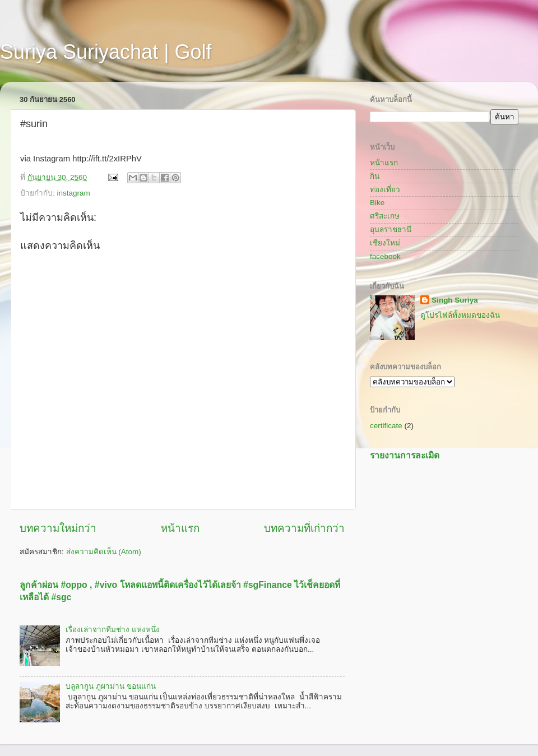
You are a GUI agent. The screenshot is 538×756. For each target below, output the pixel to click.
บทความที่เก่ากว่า (304, 528)
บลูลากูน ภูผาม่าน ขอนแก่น (111, 686)
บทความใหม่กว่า (58, 528)
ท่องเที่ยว (385, 190)
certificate (386, 426)
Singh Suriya (455, 300)
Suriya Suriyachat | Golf (106, 52)
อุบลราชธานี (391, 229)
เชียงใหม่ (385, 243)
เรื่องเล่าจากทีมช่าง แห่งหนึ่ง (113, 630)
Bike (377, 203)
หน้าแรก (180, 528)
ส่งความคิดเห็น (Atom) (104, 552)
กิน (375, 176)
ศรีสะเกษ (385, 216)
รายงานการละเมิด (405, 455)
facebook (385, 256)
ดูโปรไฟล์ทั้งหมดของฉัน (460, 315)
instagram (74, 193)
